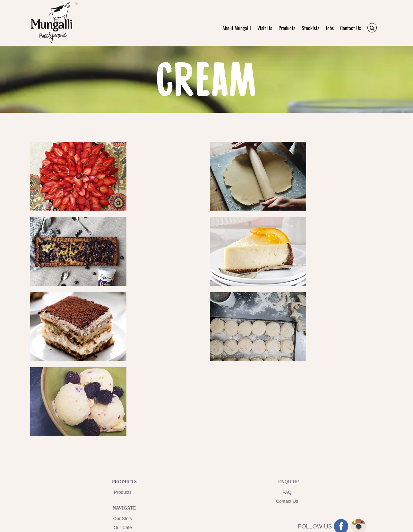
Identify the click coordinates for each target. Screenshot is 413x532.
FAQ (287, 492)
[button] (372, 28)
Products (123, 492)
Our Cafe (123, 528)
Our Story (123, 519)
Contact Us (287, 501)
